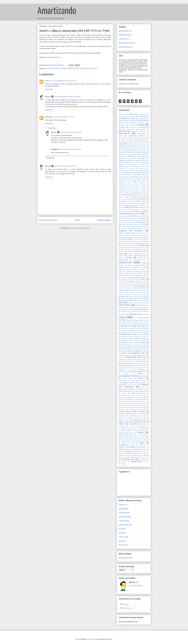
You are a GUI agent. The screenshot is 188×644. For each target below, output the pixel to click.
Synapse (130, 418)
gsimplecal (125, 280)
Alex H (48, 81)
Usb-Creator (138, 439)
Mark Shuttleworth (137, 328)
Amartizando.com (125, 31)
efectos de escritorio (127, 222)
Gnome (129, 258)
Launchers (133, 311)
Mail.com (121, 324)
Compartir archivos (141, 179)
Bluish (140, 156)
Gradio (123, 278)
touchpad (142, 426)
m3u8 (145, 322)
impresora (144, 290)
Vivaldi (132, 445)
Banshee (121, 150)
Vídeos (141, 443)
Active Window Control (128, 116)
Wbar (136, 449)
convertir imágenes (127, 195)
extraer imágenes (143, 239)
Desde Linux (124, 545)
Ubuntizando (124, 509)
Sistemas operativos (126, 414)
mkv (120, 345)
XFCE (123, 460)
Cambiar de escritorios (127, 168)
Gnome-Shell (123, 260)
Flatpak (123, 246)
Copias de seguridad (139, 197)
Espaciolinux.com (125, 525)
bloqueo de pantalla (128, 154)
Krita (139, 307)
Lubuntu (132, 322)
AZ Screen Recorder (140, 148)
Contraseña (132, 191)
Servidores (122, 408)
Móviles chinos (124, 349)
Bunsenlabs (132, 165)
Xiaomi (132, 460)
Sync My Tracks (141, 418)
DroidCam (135, 218)
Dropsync (122, 220)
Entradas (125, 604)
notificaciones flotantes (126, 359)
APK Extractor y (141, 131)
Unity (147, 437)
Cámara (144, 167)
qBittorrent (131, 389)
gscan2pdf (146, 278)
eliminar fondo (137, 224)
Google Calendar (124, 265)
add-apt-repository (141, 118)
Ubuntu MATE (129, 437)
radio (136, 391)
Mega (121, 334)
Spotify (131, 416)
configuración (134, 187)
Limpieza (144, 314)
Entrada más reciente (48, 220)
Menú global (134, 339)
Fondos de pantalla (125, 248)
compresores (123, 183)
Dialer (129, 211)
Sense (132, 406)
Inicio (77, 220)
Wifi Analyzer (137, 453)
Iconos (135, 288)
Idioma (144, 288)
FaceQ (123, 241)
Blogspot (146, 152)
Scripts (147, 403)
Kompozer (132, 307)
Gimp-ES (122, 533)
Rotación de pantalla (134, 399)
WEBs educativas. (126, 47)
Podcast (143, 381)
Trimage (144, 430)
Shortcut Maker (133, 408)
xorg (141, 460)
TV (132, 433)
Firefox (136, 243)
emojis (146, 224)
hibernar (132, 284)
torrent (132, 426)
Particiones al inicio (125, 372)
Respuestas (52, 128)
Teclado (134, 420)
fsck (129, 250)
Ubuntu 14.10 (137, 435)
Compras (143, 181)
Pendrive (140, 374)
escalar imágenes (124, 235)
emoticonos (125, 226)
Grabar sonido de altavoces (140, 276)
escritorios (136, 235)
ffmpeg (123, 243)
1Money (121, 114)
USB (130, 439)
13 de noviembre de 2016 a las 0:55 (63, 81)
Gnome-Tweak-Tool (139, 260)
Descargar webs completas (136, 209)
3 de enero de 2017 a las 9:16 (71, 132)
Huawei (134, 286)
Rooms (76, 68)
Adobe (121, 120)
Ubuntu (140, 432)
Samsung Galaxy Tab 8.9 (89, 68)
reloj (133, 395)
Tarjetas (121, 420)
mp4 (133, 349)
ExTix (134, 239)
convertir (146, 193)
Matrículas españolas (128, 330)
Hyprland (143, 286)
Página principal (125, 35)
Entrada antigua (104, 220)
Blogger (138, 152)
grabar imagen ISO (140, 274)
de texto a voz (136, 205)
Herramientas (123, 284)
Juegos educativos (127, 300)
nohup (121, 357)
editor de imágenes (133, 220)
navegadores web (138, 353)
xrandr (147, 460)
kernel (138, 305)
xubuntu (124, 462)
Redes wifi (135, 393)
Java (129, 298)
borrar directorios (131, 158)
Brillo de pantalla (124, 162)
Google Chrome (140, 265)
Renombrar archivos (125, 397)
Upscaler (124, 439)
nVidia (127, 361)
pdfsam (126, 374)
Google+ (143, 269)
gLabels (144, 256)
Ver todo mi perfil (136, 586)
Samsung (130, 402)
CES (147, 171)
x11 (148, 458)
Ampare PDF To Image (128, 125)
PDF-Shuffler (145, 372)
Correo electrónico (140, 199)
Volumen (122, 447)
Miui (144, 343)
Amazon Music (144, 123)
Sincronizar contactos (139, 409)
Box (145, 160)
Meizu (138, 334)
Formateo (137, 248)
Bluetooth (131, 156)
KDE (121, 303)
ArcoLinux (143, 144)
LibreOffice (133, 314)
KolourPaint (122, 307)
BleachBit (131, 152)
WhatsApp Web (141, 451)
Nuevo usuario (141, 359)
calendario (135, 167)
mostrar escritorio (132, 347)
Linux (122, 317)
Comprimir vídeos (139, 185)
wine (122, 458)
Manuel (48, 97)
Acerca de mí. (124, 39)
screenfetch (138, 403)
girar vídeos (134, 256)
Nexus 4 (144, 355)
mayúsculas (142, 330)
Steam (139, 416)
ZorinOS (121, 464)
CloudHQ (124, 177)
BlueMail (121, 156)
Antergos (143, 127)
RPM (145, 399)
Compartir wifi (123, 181)
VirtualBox (122, 445)
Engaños (124, 229)
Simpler (144, 408)
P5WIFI (70, 68)
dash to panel (132, 203)
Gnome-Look (124, 537)
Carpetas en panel (124, 171)
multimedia (145, 349)
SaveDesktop (128, 403)
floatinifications (132, 246)
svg (145, 416)
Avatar (121, 148)
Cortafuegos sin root (126, 201)
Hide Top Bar (142, 284)
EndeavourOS (144, 226)
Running (121, 402)
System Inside (124, 513)
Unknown (49, 117)
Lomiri (145, 320)
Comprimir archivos (139, 183)
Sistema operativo (137, 411)
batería (129, 150)
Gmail (121, 258)
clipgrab (146, 175)
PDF (135, 372)
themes (122, 424)
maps (147, 326)
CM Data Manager (134, 177)
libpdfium (124, 314)
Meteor (131, 341)
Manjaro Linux (127, 326)
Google (143, 263)
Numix (121, 361)
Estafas (140, 237)
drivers (127, 218)
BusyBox (143, 165)
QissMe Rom (142, 389)
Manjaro (146, 324)
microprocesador (141, 341)
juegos (146, 298)
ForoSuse (122, 529)
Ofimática (145, 361)
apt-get (123, 142)
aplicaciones (124, 133)
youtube (134, 462)
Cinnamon (143, 173)
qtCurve (121, 391)
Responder (49, 89)
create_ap (122, 203)
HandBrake (122, 282)
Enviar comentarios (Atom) (80, 228)
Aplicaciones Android (137, 136)
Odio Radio (136, 361)
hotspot (121, 286)
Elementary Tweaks (125, 224)
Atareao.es (123, 505)
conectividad (123, 187)
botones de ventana (135, 160)
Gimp (121, 254)
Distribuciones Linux (130, 214)
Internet (146, 296)
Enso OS (143, 229)
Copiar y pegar (124, 197)
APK (132, 131)
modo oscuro (138, 345)
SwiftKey (121, 418)
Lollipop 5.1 (137, 320)
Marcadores (125, 328)
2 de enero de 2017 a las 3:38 (64, 117)
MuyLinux (122, 541)
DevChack (122, 211)
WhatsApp (129, 451)
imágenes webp (133, 290)
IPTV (123, 298)
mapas (139, 326)
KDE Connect (133, 303)
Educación (145, 220)
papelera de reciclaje (126, 370)
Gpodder (129, 272)
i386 (120, 288)
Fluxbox (142, 245)
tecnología (143, 420)
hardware (132, 282)
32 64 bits (130, 114)
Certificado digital (138, 171)
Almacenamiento (143, 120)
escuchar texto (131, 237)
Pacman (131, 368)
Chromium (133, 173)
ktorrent (123, 310)
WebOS (144, 449)
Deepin (137, 207)
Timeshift (121, 426)
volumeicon (142, 445)
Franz (145, 248)
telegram (122, 422)
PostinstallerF (123, 385)
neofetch (121, 355)
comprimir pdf (124, 185)
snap (144, 414)
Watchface (143, 447)
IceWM (127, 288)
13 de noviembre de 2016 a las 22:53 (67, 97)
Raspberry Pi (145, 391)
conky (144, 187)
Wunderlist (141, 458)
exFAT (147, 237)
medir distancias (141, 332)
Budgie (140, 162)
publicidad (122, 389)
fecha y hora (137, 241)
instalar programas (134, 296)
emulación (134, 226)
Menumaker (145, 339)
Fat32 (129, 241)
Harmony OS (142, 282)
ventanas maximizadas (142, 441)
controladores (137, 193)
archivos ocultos (132, 144)
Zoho (144, 462)
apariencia (123, 131)
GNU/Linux (125, 262)
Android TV (133, 127)
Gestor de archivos (127, 252)
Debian (127, 207)
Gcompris (136, 250)
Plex (134, 381)
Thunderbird (134, 424)
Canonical (142, 168)
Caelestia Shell (124, 167)
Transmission (134, 430)
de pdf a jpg (125, 205)
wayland (122, 449)
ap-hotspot (142, 129)
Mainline (139, 324)
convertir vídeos (142, 195)
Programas (129, 387)
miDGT (130, 343)
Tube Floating (123, 433)
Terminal (142, 422)
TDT (128, 420)
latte (147, 310)
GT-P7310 (57, 68)
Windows (146, 456)
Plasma (141, 378)
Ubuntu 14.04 (124, 435)
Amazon (134, 123)
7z (139, 114)
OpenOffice (134, 364)
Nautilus (124, 353)
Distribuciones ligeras (141, 211)
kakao (139, 300)
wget (120, 451)
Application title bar (143, 140)
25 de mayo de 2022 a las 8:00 (65, 166)
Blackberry (122, 152)
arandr (140, 142)
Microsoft (122, 343)
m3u (139, 322)
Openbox (124, 364)
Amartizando (57, 11)
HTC (127, 286)
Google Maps (136, 267)
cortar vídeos (141, 201)
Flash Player (145, 243)
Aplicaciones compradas (126, 138)
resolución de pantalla (142, 397)
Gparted (121, 272)
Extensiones (125, 239)
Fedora (146, 241)
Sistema (122, 411)
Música (123, 351)
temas (131, 422)
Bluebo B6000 (142, 154)
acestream (145, 114)
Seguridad (124, 406)
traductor (133, 428)
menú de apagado (134, 337)
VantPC (146, 439)
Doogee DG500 (142, 216)
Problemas (145, 385)
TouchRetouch (123, 428)
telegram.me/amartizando (128, 84)
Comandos (129, 179)
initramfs (144, 294)
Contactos (122, 191)
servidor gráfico (142, 406)
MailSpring (130, 324)
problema (134, 385)
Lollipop (64, 68)
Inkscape (122, 296)
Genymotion (145, 250)
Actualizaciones (125, 118)
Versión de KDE (128, 443)
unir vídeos (139, 437)
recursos (124, 393)
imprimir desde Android (127, 292)
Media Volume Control (126, 332)
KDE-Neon (143, 303)
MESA (123, 341)
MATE (147, 328)
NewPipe (129, 355)
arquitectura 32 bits (126, 146)
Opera (121, 366)
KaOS (145, 300)
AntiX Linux (131, 129)
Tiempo (144, 424)
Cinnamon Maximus (125, 175)
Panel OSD (142, 368)
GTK (143, 280)
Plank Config (127, 378)
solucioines (122, 416)
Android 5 (122, 127)
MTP (138, 349)
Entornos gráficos (125, 233)
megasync (130, 334)
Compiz (134, 181)
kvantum (139, 309)
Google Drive (123, 267)
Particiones (142, 370)
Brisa (133, 162)
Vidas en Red (124, 521)
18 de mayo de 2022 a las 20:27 (70, 149)
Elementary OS (141, 222)
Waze (129, 449)
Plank (147, 376)
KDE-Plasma (125, 305)
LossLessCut (123, 322)
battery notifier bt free (140, 150)
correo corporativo (124, 199)
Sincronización (123, 409)
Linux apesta (138, 318)
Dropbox (143, 218)
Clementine (137, 175)
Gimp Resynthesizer (135, 254)
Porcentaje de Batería (127, 383)
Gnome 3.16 (142, 258)
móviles (144, 347)
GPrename (138, 272)
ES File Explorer (141, 233)
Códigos (121, 179)
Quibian (130, 391)
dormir (121, 218)
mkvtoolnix (128, 345)
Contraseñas (142, 191)
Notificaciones (141, 357)
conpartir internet (124, 189)
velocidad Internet (126, 441)
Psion (143, 387)
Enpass (133, 229)
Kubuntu (130, 310)
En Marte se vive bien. (127, 43)
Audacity (138, 146)
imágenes (122, 290)
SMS (138, 414)
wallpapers (132, 447)
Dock (132, 216)
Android (49, 68)
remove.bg (142, 395)
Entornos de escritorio (131, 231)
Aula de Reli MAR (126, 558)
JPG (140, 298)
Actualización (142, 116)
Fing (129, 243)
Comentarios (126, 608)
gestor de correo (141, 252)
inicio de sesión (132, 294)
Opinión (129, 366)
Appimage (139, 138)
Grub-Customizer (134, 278)
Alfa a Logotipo (130, 120)
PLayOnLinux (123, 381)
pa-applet (122, 368)
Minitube (137, 343)
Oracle (137, 366)
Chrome (124, 173)
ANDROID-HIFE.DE (54, 57)
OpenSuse (143, 364)
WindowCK (136, 456)
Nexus (137, 355)
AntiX (120, 129)
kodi (145, 305)
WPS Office (131, 458)
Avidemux (128, 148)
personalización (126, 376)
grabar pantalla (123, 276)
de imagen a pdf (144, 203)
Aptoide (132, 142)
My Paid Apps (144, 351)
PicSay (140, 376)
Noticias (129, 357)
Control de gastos (124, 193)
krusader (146, 307)
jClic (135, 298)
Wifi (128, 453)
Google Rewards (131, 269)
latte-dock (124, 311)
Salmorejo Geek (125, 517)
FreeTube (122, 250)
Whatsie (121, 453)
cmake (145, 177)
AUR (145, 146)
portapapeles (142, 383)
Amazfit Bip (125, 123)
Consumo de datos (140, 189)
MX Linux (132, 351)
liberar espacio (144, 311)
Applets (131, 140)
